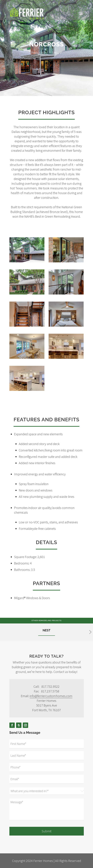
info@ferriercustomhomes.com (51, 696)
